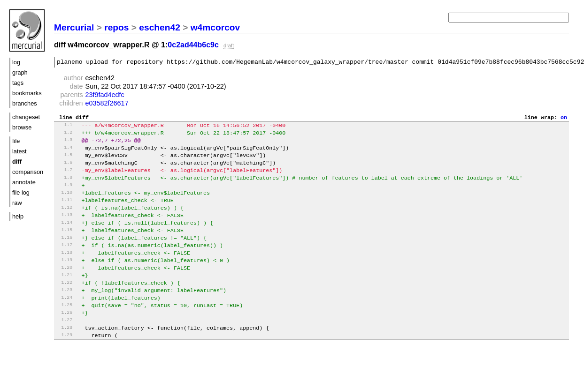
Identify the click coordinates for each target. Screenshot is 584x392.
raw (17, 203)
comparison (28, 172)
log (16, 62)
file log (21, 192)
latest (19, 151)
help (18, 216)
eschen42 (159, 27)
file (16, 141)
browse (22, 127)
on (564, 120)
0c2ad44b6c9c (193, 45)
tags (18, 83)
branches (25, 103)
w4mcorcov (215, 27)
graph (20, 72)
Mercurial (74, 27)
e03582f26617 (107, 105)
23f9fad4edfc (105, 96)
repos (116, 27)
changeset (26, 117)
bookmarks (27, 93)
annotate (24, 182)
